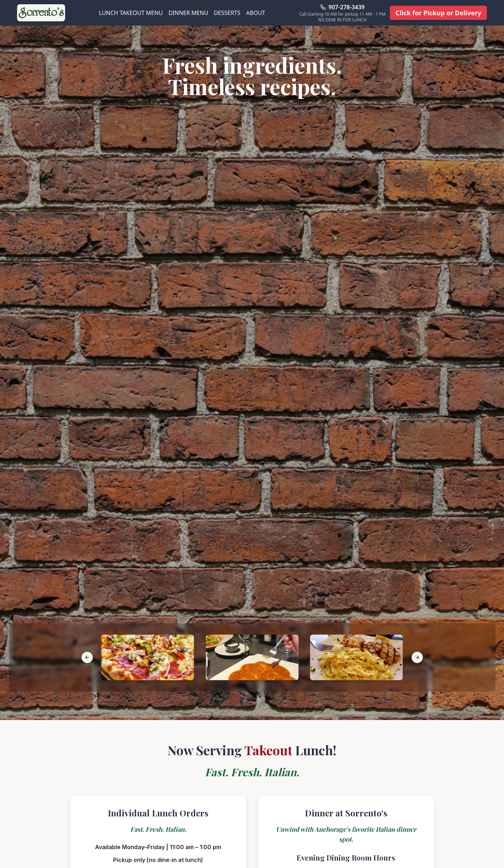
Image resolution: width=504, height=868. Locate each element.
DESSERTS (227, 13)
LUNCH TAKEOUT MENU (131, 13)
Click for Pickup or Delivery (438, 13)
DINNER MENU (189, 13)
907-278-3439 (347, 7)
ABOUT (256, 13)
